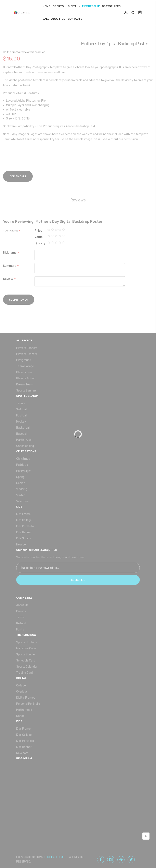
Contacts (75, 19)
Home (46, 6)
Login (126, 13)
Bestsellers (111, 6)
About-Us (58, 19)
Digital (73, 6)
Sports (58, 6)
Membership (91, 6)
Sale (46, 19)
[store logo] (23, 13)
